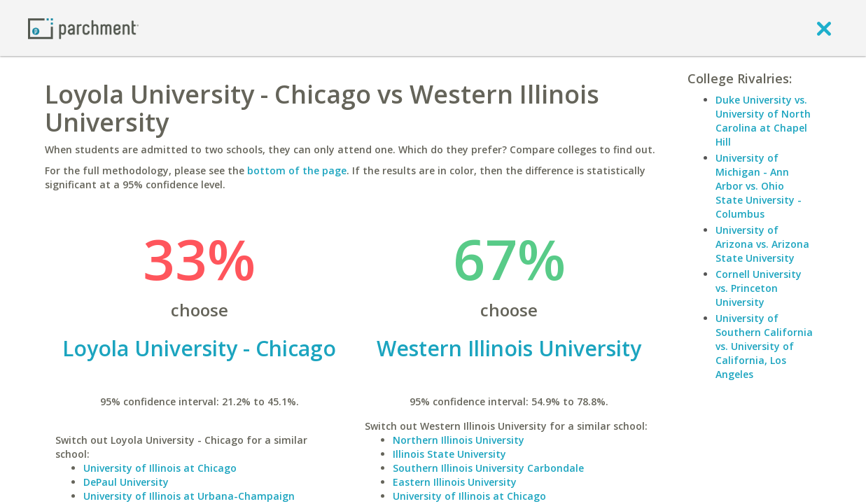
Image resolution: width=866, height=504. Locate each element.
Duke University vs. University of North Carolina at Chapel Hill (763, 121)
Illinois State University (449, 454)
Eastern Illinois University (455, 482)
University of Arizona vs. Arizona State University (762, 244)
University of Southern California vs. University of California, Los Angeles (764, 346)
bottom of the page (297, 170)
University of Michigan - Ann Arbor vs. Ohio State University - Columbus (759, 186)
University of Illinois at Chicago (160, 468)
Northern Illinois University (459, 440)
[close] (824, 28)
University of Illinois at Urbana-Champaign (189, 496)
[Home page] (83, 28)
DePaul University (126, 482)
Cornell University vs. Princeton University (759, 288)
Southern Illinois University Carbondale (488, 468)
